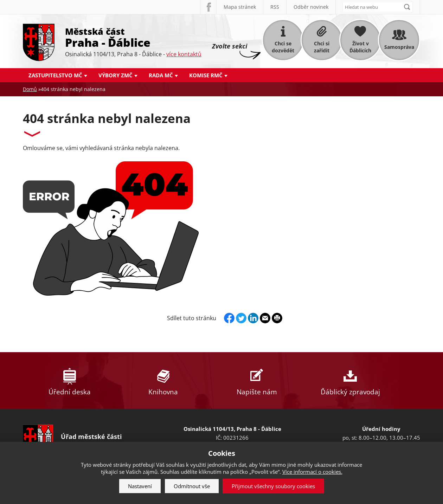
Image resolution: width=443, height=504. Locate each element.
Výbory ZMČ (115, 75)
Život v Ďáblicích (360, 47)
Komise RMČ (206, 75)
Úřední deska (70, 380)
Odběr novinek (311, 7)
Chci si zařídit (322, 47)
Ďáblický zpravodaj (350, 380)
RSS (275, 7)
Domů (30, 89)
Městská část (133, 37)
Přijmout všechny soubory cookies (273, 486)
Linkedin (253, 318)
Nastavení (140, 486)
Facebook (208, 7)
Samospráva (399, 47)
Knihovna (163, 380)
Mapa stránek (240, 7)
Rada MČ (161, 75)
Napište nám (257, 380)
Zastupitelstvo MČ (55, 75)
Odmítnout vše (192, 486)
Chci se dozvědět (283, 47)
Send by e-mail (265, 318)
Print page (277, 318)
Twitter (241, 318)
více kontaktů (184, 54)
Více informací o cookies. (312, 472)
